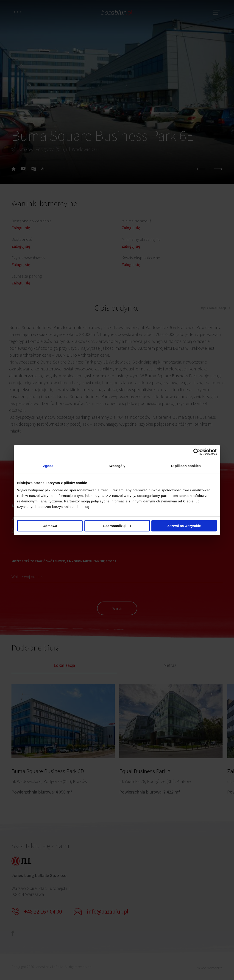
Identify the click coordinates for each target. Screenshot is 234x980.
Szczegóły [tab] (117, 466)
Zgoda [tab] (48, 466)
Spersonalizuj (117, 526)
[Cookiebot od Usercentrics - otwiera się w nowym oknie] (197, 452)
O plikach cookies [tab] (186, 466)
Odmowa (50, 526)
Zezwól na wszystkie (184, 526)
